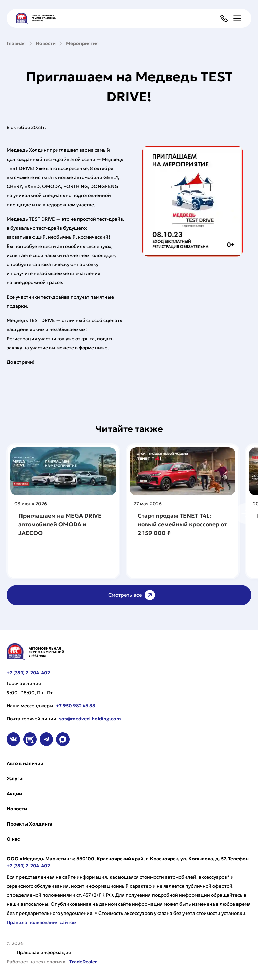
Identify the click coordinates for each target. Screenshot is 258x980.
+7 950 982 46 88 (76, 706)
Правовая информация (44, 952)
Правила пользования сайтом (41, 922)
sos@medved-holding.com (90, 719)
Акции (14, 794)
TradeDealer (83, 962)
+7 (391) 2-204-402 (28, 673)
